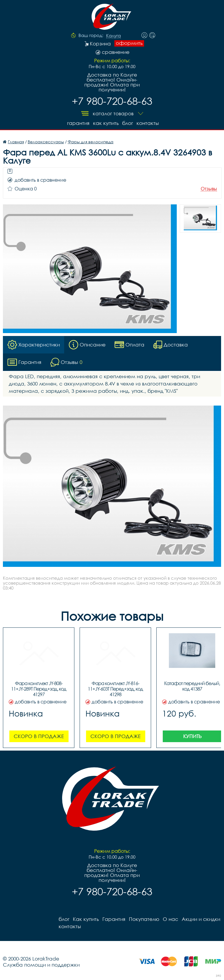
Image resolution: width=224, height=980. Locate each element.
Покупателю (144, 919)
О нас (170, 919)
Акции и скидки (201, 919)
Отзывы (209, 189)
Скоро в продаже (39, 736)
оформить (129, 43)
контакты (148, 123)
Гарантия (78, 123)
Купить (192, 736)
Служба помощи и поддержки (41, 965)
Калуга (113, 36)
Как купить (106, 123)
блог (128, 123)
